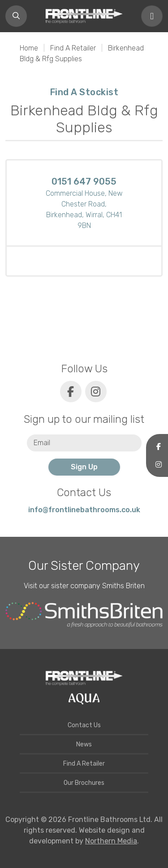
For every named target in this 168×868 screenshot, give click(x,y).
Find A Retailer (73, 48)
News (84, 744)
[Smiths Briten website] (84, 615)
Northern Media (111, 841)
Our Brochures (84, 783)
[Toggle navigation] (152, 16)
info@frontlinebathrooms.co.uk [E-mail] (84, 510)
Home (29, 48)
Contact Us (84, 725)
